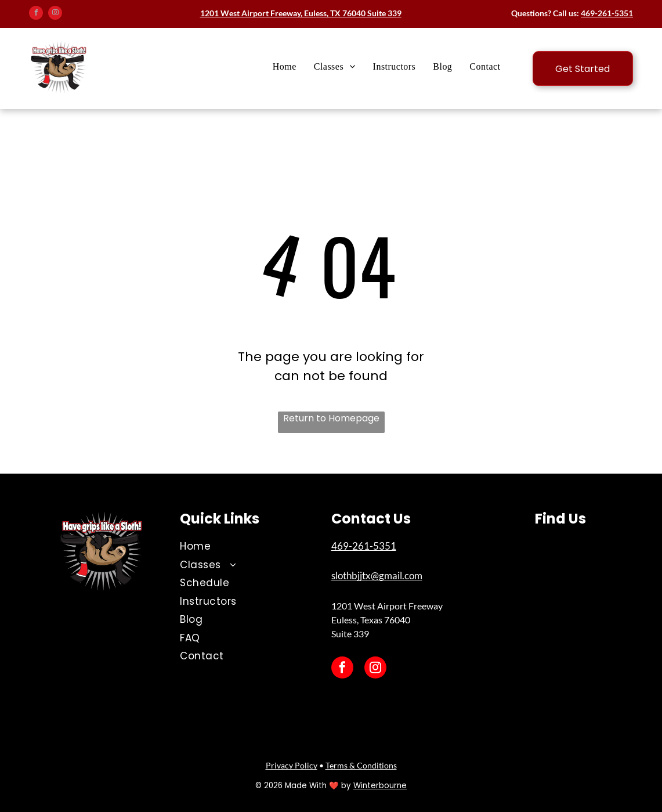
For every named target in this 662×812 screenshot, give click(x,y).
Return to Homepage (331, 418)
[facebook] (36, 14)
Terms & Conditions (361, 765)
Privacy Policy (292, 765)
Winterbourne (380, 786)
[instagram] (55, 14)
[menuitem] (285, 67)
